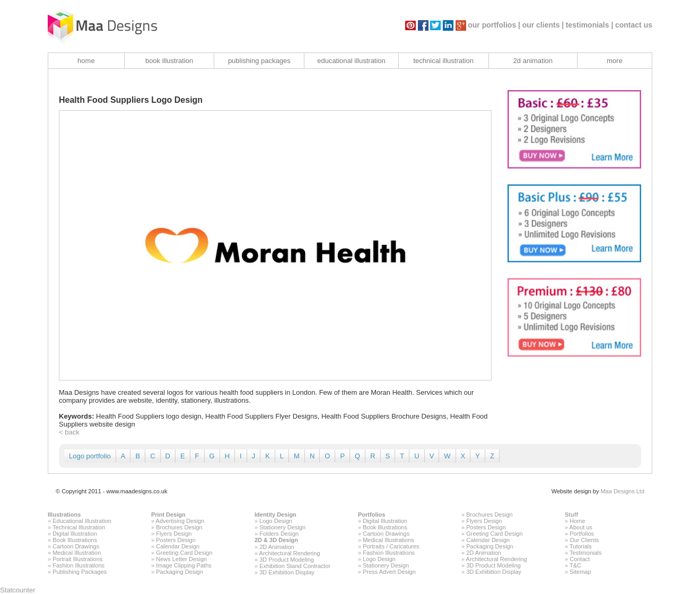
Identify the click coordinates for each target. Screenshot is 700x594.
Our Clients (584, 540)
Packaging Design (180, 572)
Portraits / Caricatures (391, 546)
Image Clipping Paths (184, 565)
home (86, 61)
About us (581, 527)
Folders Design (279, 534)
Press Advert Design (389, 572)
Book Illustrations (75, 540)
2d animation (533, 61)
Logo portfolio (90, 456)
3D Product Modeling (287, 560)
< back (69, 432)
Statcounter (18, 590)
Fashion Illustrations (78, 565)
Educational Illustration (82, 521)
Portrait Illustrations (77, 559)
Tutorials (581, 546)
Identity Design (275, 515)
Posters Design (176, 540)
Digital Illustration (75, 534)
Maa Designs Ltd (622, 491)
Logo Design (276, 521)
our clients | (543, 25)
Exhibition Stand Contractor (295, 566)
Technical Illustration (79, 527)
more (615, 61)
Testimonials (586, 553)
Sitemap (580, 572)
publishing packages (259, 61)
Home (577, 521)
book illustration (169, 61)
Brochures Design (179, 527)
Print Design (168, 515)
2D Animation (277, 547)
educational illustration (351, 61)
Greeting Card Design (184, 553)
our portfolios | (494, 25)
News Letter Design (181, 559)
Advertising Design (180, 521)
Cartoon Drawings (76, 546)
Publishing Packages (80, 572)
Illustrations (64, 515)
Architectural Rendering (290, 553)
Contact (580, 559)
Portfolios (371, 515)
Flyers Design (174, 534)
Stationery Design (282, 527)
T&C (575, 565)
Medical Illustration (77, 553)
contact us (634, 25)
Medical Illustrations (388, 540)
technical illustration (443, 61)
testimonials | (590, 25)
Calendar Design (178, 546)
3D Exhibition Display (287, 572)
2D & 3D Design (276, 540)
